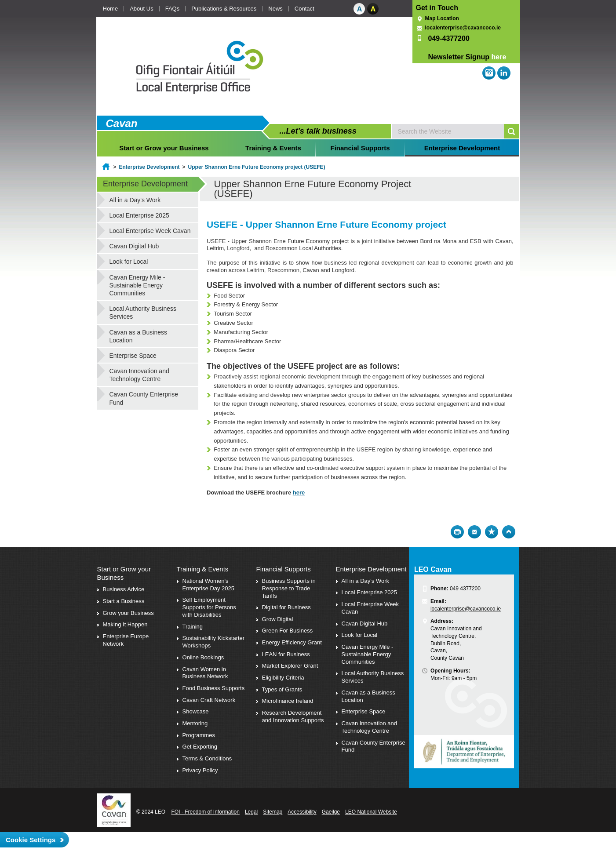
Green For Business (288, 631)
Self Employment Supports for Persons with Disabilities (209, 607)
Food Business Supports (214, 688)
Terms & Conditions (207, 758)
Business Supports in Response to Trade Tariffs (289, 588)
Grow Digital (278, 619)
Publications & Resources (224, 9)
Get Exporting (200, 747)
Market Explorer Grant (290, 666)
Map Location (442, 18)
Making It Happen (125, 624)
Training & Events (273, 148)
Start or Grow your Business (164, 148)
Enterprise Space (133, 356)
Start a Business (124, 601)
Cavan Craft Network (209, 700)
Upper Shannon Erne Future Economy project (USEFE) (257, 167)
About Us (141, 9)
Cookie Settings (31, 840)
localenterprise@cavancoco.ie (463, 28)
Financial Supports (360, 148)
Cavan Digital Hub (134, 246)
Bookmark (492, 532)
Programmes (199, 735)
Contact (304, 9)
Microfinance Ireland (288, 701)
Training (193, 627)
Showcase (196, 711)
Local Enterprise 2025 (139, 215)
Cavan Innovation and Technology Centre (139, 375)
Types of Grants (282, 689)
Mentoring (195, 723)
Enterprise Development (462, 148)
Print (457, 532)
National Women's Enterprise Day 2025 (209, 585)
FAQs (173, 9)
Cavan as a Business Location (139, 336)
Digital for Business (286, 607)
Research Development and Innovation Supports (293, 716)
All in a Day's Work (135, 200)
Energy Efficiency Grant (292, 642)
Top (509, 532)
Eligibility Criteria (283, 678)
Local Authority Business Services (143, 313)
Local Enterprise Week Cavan (150, 231)
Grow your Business (128, 613)
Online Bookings (203, 657)
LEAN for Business (286, 654)
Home (111, 9)
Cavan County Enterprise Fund (144, 398)
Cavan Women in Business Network (205, 673)
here (499, 57)
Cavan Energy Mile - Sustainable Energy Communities (137, 285)
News (275, 9)
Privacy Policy (200, 770)
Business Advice (124, 589)
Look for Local (129, 262)
